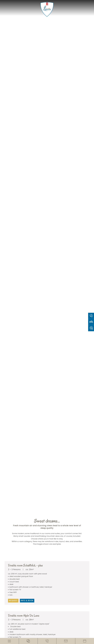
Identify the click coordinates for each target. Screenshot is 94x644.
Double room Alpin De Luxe (24, 616)
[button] (44, 559)
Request (13, 601)
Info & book (27, 601)
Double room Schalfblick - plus (25, 565)
